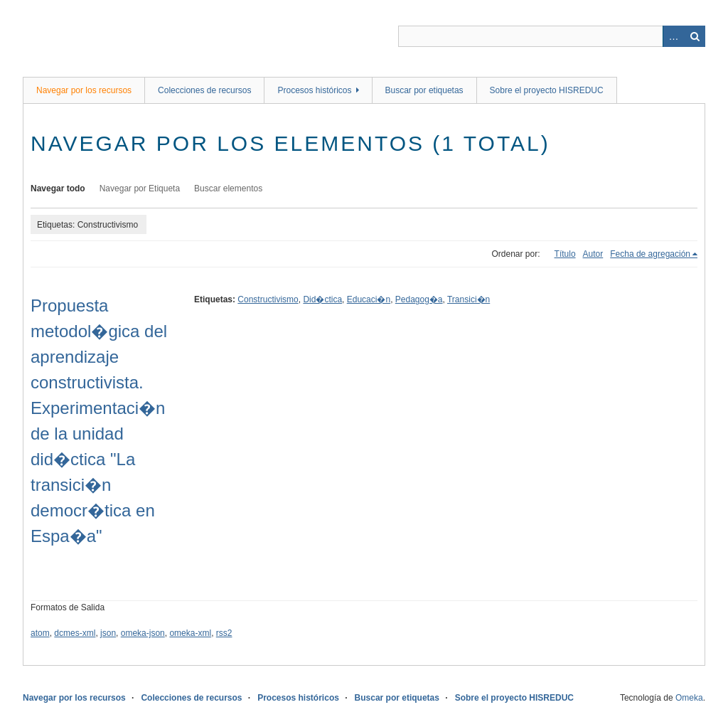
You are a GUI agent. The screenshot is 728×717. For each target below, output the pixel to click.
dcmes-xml (75, 633)
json (108, 633)
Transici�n (469, 299)
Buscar (695, 36)
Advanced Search (673, 36)
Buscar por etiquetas (424, 90)
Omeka (689, 698)
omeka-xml (190, 633)
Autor (593, 254)
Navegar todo (58, 188)
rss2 (224, 633)
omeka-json (143, 633)
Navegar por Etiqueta (140, 188)
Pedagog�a (419, 299)
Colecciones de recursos (204, 90)
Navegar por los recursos (84, 90)
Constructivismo (268, 299)
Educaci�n (369, 299)
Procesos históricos (314, 90)
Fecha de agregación (650, 254)
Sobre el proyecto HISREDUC (547, 90)
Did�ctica (322, 299)
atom (40, 633)
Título (565, 254)
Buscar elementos (228, 188)
